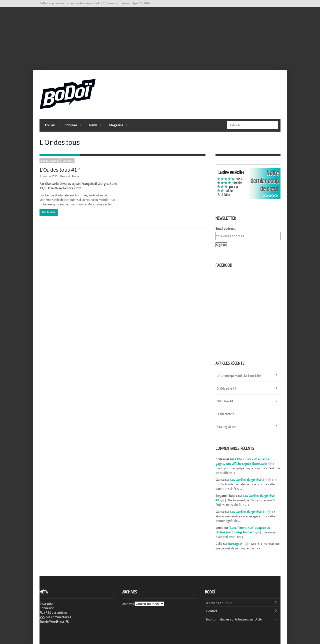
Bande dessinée (50, 161)
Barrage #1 (236, 544)
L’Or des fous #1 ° (60, 170)
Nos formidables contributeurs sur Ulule (234, 619)
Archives (128, 604)
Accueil (49, 125)
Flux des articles (53, 613)
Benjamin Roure (69, 177)
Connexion (47, 608)
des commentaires (55, 617)
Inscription (47, 604)
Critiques (71, 126)
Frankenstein (225, 414)
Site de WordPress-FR (54, 622)
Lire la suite (49, 212)
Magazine (116, 126)
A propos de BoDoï (219, 603)
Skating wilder (226, 427)
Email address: (225, 229)
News (93, 126)
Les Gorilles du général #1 (248, 480)
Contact (212, 611)
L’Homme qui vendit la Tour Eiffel (239, 376)
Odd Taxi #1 (225, 401)
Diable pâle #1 (226, 389)
